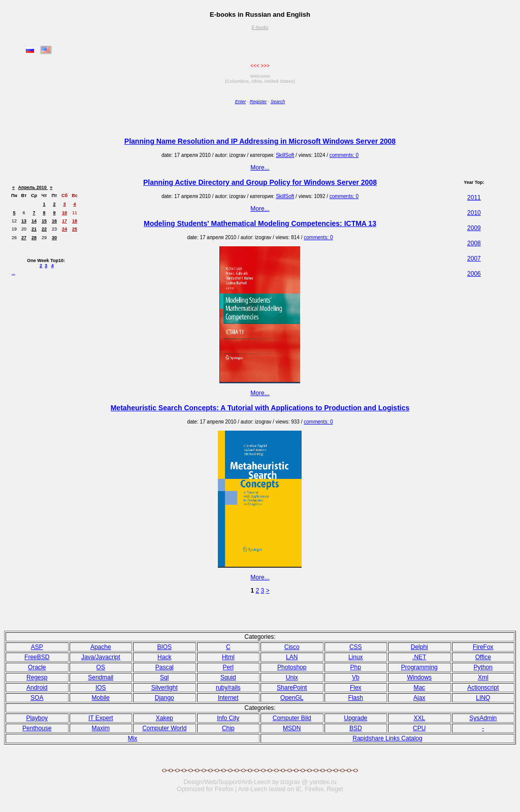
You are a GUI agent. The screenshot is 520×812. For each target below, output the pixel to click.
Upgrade (355, 718)
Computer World (164, 728)
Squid (228, 677)
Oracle (37, 667)
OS (101, 667)
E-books (260, 27)
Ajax (419, 698)
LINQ (483, 698)
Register (258, 102)
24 (64, 229)
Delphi (419, 647)
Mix (133, 738)
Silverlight (165, 688)
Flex (356, 688)
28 (34, 238)
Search (278, 102)
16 (54, 221)
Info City (228, 718)
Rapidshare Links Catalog (387, 738)
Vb (356, 677)
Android (37, 688)
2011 (474, 198)
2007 (474, 258)
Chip (228, 728)
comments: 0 (344, 155)
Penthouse (37, 728)
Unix (292, 677)
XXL (419, 718)
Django (165, 698)
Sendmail (101, 677)
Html (228, 657)
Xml (483, 677)
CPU (419, 728)
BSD (356, 728)
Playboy (37, 718)
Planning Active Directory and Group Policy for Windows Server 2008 (260, 182)
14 (34, 221)
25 (75, 229)
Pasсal (165, 667)
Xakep (165, 718)
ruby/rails (228, 688)
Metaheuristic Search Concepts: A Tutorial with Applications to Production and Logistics (260, 408)
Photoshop (292, 667)
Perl (228, 667)
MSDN (292, 728)
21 (34, 229)
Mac (419, 688)
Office (483, 657)
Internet (228, 698)
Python (483, 667)
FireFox (483, 647)
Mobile (101, 698)
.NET (419, 657)
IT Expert (101, 718)
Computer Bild (292, 718)
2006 (474, 274)
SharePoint (292, 688)
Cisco (292, 647)
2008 (474, 243)
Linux (356, 657)
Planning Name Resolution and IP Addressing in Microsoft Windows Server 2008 (260, 141)
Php (356, 667)
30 (54, 238)
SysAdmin (483, 718)
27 (24, 238)
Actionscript (483, 688)
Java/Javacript (101, 657)
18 (75, 221)
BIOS (164, 647)
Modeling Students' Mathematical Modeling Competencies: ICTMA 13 (260, 223)
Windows (419, 677)
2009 (474, 228)
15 (44, 221)
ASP (37, 647)
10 (64, 213)
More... (260, 168)
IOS (101, 688)
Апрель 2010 (33, 187)
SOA (37, 698)
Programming (419, 667)
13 (24, 221)
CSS (356, 647)
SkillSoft (285, 155)
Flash (356, 698)
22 (44, 229)
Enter (241, 102)
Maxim (101, 728)
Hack (164, 657)
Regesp (37, 677)
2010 (474, 213)
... (13, 273)
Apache (101, 647)
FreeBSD (37, 657)
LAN (292, 657)
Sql (164, 677)
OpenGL (292, 698)
